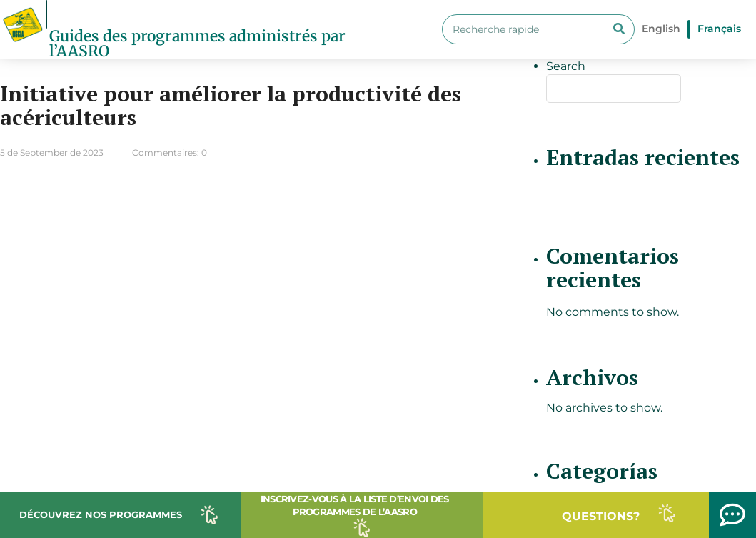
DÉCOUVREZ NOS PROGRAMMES (101, 514)
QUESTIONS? (601, 516)
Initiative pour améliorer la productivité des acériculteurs (231, 105)
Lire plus (457, 195)
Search (566, 66)
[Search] (619, 29)
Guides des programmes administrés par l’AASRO (197, 44)
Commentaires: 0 (170, 153)
